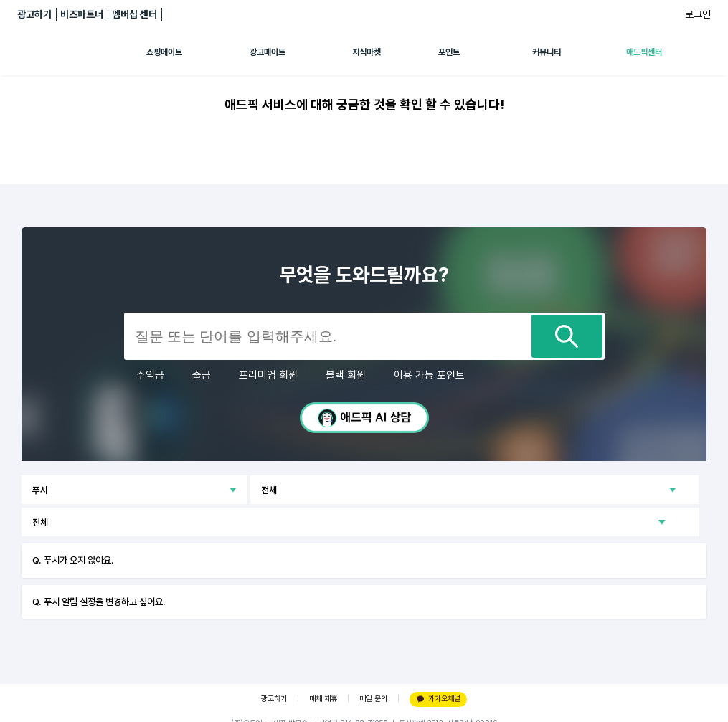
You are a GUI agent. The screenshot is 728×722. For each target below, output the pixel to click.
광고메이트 (268, 52)
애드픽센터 (644, 52)
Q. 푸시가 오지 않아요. (73, 560)
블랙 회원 (346, 375)
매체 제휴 (323, 699)
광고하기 (34, 14)
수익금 (150, 375)
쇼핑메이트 (164, 52)
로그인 (698, 14)
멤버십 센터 (134, 14)
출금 (202, 375)
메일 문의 (373, 699)
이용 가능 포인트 (429, 375)
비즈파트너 (82, 14)
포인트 (449, 52)
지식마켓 (367, 52)
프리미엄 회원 (268, 375)
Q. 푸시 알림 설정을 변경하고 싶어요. (99, 602)
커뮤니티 (547, 52)
